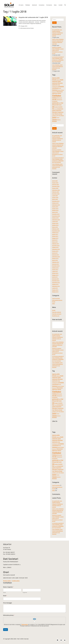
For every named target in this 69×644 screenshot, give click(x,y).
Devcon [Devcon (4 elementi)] (59, 90)
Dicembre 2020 (56, 194)
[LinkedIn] (58, 640)
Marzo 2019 (55, 212)
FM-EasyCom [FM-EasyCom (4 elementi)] (59, 100)
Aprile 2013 (55, 277)
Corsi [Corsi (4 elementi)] (60, 88)
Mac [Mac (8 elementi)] (53, 109)
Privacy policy (7, 581)
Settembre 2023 (56, 190)
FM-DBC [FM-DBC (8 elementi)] (54, 99)
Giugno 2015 (55, 251)
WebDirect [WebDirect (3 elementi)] (59, 120)
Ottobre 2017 (55, 233)
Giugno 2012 (55, 290)
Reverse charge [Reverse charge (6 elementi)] (58, 114)
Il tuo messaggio (8, 603)
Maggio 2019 (55, 210)
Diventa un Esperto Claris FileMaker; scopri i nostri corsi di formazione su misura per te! (58, 50)
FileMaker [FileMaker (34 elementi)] (57, 95)
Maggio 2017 (55, 238)
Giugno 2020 (55, 197)
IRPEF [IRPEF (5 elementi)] (60, 105)
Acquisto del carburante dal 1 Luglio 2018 (33, 17)
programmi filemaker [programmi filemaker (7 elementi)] (57, 111)
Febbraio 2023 (56, 192)
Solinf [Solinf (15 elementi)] (54, 117)
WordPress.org (56, 316)
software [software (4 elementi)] (62, 116)
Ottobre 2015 (55, 247)
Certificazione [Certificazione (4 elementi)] (55, 87)
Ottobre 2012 (55, 284)
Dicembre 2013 (56, 266)
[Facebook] (61, 640)
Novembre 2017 (56, 231)
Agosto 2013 (55, 270)
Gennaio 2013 (56, 279)
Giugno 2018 (55, 223)
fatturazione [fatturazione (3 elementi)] (54, 92)
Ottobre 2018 (55, 218)
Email (5, 596)
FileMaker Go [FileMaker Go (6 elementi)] (55, 98)
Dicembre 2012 (56, 281)
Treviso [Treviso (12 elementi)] (55, 119)
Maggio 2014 (55, 258)
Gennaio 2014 (56, 264)
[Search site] (65, 5)
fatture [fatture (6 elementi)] (59, 93)
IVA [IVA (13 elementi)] (53, 107)
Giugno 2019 (55, 209)
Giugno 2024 (55, 188)
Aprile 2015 (55, 253)
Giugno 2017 (55, 236)
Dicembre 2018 (56, 214)
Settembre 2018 (56, 220)
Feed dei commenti (57, 314)
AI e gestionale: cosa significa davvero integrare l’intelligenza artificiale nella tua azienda (57, 33)
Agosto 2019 (55, 207)
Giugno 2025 (55, 183)
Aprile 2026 (55, 181)
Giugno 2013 (55, 273)
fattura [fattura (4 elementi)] (62, 90)
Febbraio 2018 (56, 229)
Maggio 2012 (55, 292)
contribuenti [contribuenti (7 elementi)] (55, 88)
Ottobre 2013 (55, 268)
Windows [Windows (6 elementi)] (54, 121)
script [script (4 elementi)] (57, 116)
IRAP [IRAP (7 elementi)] (58, 105)
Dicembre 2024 (56, 186)
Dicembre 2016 (56, 246)
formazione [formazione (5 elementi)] (55, 101)
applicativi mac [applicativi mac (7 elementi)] (56, 85)
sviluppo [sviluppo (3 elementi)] (58, 118)
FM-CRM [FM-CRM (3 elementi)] (60, 98)
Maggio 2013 (55, 275)
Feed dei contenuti (57, 312)
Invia (6, 630)
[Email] (65, 640)
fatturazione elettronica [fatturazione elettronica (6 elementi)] (57, 92)
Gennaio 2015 (56, 255)
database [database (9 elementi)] (55, 90)
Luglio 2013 (55, 271)
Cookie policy (16, 581)
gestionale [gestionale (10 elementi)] (55, 103)
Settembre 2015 (56, 249)
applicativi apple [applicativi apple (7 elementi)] (56, 81)
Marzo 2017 (55, 242)
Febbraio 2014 (56, 262)
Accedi (54, 310)
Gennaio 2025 (56, 184)
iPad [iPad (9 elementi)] (62, 103)
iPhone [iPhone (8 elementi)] (54, 105)
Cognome (25, 592)
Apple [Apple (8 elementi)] (62, 80)
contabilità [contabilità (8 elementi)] (61, 86)
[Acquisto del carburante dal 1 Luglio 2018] (10, 21)
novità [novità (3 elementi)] (56, 109)
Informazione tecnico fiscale (27, 28)
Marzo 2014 (55, 260)
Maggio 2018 (55, 225)
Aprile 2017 (55, 240)
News (54, 304)
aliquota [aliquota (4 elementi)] (58, 80)
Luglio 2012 (55, 288)
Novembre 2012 (56, 283)
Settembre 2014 (56, 257)
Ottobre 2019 (55, 203)
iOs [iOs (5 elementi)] (60, 103)
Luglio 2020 (55, 196)
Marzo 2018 (55, 227)
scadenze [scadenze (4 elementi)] (54, 116)
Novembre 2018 (56, 216)
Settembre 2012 (56, 286)
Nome (5, 592)
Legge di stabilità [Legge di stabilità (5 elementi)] (59, 107)
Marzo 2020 (55, 199)
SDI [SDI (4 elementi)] (59, 116)
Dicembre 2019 (56, 201)
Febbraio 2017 (56, 244)
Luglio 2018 (55, 221)
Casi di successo (56, 298)
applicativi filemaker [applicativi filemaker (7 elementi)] (58, 83)
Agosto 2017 (55, 234)
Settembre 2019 (56, 205)
